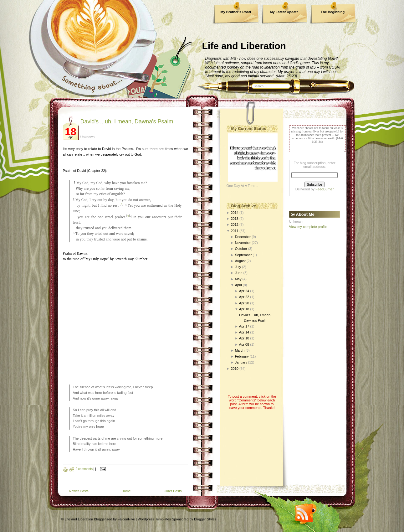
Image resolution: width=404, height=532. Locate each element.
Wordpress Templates (154, 519)
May (238, 279)
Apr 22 (244, 297)
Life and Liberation (244, 46)
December (243, 237)
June (239, 273)
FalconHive (126, 519)
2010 (234, 369)
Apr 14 (244, 332)
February (242, 356)
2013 (234, 219)
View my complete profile (308, 227)
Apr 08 (244, 344)
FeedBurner (325, 189)
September (243, 255)
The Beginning (333, 12)
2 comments (84, 469)
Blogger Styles (205, 519)
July (238, 267)
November (243, 243)
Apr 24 (244, 291)
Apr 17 (244, 326)
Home (126, 491)
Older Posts (173, 491)
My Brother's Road (235, 12)
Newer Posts (79, 491)
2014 (234, 213)
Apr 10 (244, 338)
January (241, 362)
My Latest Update (284, 12)
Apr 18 (244, 309)
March (240, 350)
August (240, 261)
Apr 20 (244, 303)
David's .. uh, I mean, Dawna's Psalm (127, 121)
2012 (234, 225)
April (238, 285)
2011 (234, 231)
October (241, 249)
